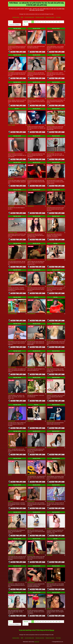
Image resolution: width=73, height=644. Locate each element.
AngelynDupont (51, 501)
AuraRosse (11, 179)
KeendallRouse (31, 314)
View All (26, 22)
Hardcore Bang (16, 17)
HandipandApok (32, 447)
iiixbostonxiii (11, 421)
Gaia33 (49, 206)
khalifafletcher (31, 367)
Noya (29, 125)
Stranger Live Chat (40, 17)
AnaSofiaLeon (51, 582)
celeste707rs (11, 555)
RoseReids (50, 394)
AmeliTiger (50, 555)
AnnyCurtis (50, 529)
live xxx (52, 630)
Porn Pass (58, 17)
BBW (22, 17)
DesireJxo (30, 45)
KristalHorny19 (51, 421)
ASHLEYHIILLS (51, 45)
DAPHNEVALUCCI (52, 179)
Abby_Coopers (12, 367)
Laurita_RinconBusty (14, 609)
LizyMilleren (31, 179)
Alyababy (49, 314)
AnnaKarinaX (31, 555)
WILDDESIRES (31, 232)
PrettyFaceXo (31, 501)
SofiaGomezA (31, 582)
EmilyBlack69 (50, 98)
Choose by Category (15, 24)
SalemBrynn (31, 206)
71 (24, 24)
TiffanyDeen (11, 394)
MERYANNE (50, 367)
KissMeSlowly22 (12, 314)
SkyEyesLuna (31, 340)
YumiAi (10, 475)
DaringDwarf (31, 529)
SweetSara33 (31, 71)
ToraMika (49, 475)
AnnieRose (50, 71)
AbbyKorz (11, 501)
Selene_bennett (12, 529)
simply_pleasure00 (52, 447)
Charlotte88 (11, 206)
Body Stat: (17, 28)
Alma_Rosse (11, 152)
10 (56, 22)
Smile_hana (31, 421)
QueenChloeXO (32, 98)
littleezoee (11, 340)
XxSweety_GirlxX (13, 232)
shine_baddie (12, 125)
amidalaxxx (11, 98)
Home (11, 22)
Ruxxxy (29, 286)
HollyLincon (11, 71)
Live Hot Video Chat (29, 17)
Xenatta (29, 609)
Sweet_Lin (11, 582)
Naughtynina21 (12, 45)
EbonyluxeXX (50, 286)
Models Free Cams (50, 17)
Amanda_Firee (51, 152)
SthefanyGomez (51, 232)
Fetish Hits (37, 642)
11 (60, 22)
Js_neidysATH (12, 260)
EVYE (10, 286)
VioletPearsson (12, 447)
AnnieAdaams (50, 125)
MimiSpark (50, 609)
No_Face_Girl (50, 340)
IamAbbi (30, 152)
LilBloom (49, 260)
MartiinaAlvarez (32, 475)
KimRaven (30, 394)
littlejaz (29, 260)
